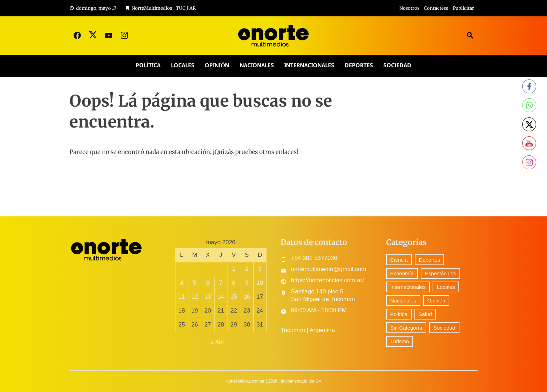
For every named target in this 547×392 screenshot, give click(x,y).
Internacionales (309, 66)
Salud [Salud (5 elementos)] (425, 314)
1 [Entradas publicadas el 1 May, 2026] (234, 269)
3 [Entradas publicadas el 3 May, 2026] (260, 269)
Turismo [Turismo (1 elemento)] (400, 341)
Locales (183, 66)
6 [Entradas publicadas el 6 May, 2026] (208, 283)
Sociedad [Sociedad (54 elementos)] (444, 328)
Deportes (359, 66)
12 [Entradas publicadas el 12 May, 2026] (195, 297)
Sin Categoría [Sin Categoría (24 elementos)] (406, 328)
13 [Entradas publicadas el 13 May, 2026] (208, 297)
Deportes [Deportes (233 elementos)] (430, 260)
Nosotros (409, 8)
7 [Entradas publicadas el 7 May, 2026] (221, 283)
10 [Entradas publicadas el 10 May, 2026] (260, 283)
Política (148, 66)
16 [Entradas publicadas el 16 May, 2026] (247, 297)
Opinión (217, 66)
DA (319, 381)
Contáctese (436, 8)
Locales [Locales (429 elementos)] (446, 287)
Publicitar (463, 8)
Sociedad (397, 66)
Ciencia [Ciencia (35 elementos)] (399, 260)
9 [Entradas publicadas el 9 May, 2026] (247, 283)
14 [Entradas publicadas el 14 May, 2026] (221, 297)
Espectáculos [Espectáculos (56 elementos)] (440, 273)
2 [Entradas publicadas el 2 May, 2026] (247, 269)
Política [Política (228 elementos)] (399, 314)
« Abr (217, 342)
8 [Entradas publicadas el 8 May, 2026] (234, 283)
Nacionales (257, 66)
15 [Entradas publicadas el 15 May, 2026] (234, 297)
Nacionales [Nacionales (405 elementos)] (403, 301)
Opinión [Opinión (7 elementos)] (436, 301)
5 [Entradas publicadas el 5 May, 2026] (194, 283)
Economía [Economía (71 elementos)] (402, 273)
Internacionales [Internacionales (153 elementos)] (408, 287)
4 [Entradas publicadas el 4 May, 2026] (182, 283)
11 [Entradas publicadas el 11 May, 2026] (182, 297)
